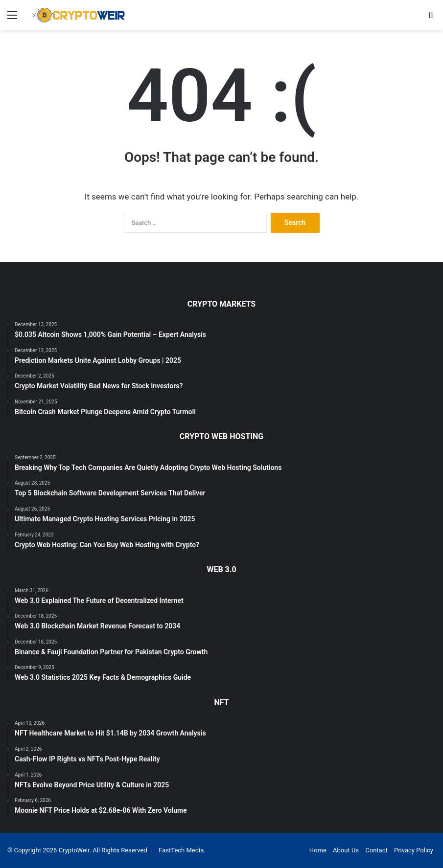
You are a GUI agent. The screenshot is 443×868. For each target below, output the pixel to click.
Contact (376, 850)
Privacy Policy (414, 850)
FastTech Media (181, 850)
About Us (346, 850)
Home (318, 850)
